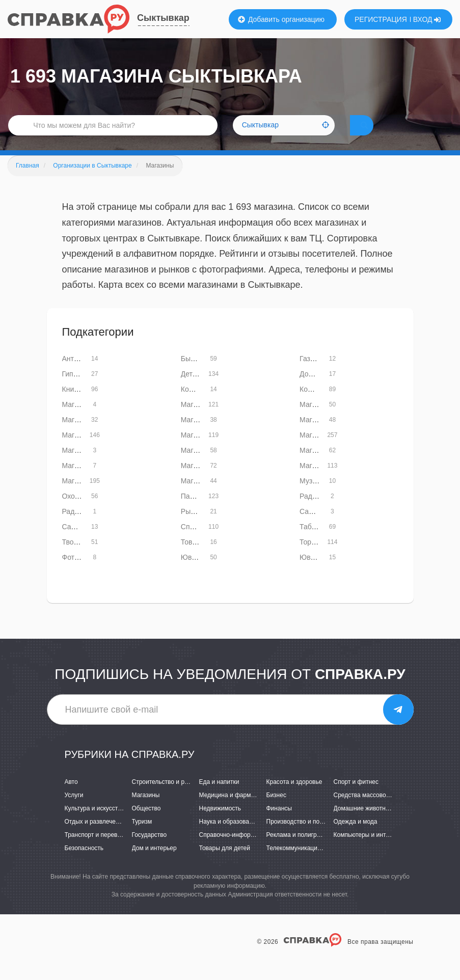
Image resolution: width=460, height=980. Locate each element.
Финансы (279, 823)
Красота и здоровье (294, 796)
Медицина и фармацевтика (238, 810)
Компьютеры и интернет (368, 850)
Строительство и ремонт (167, 796)
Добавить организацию (281, 19)
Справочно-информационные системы (254, 850)
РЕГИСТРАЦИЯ (381, 19)
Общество (146, 823)
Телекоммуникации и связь (305, 863)
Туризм (142, 836)
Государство (150, 850)
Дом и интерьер (154, 863)
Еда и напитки (219, 796)
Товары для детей (225, 863)
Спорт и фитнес (356, 796)
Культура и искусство (95, 823)
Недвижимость (220, 823)
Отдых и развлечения (95, 836)
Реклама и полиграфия (299, 850)
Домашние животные (364, 823)
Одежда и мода (356, 836)
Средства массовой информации (381, 810)
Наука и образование (229, 836)
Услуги (74, 810)
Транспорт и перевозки (97, 850)
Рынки (191, 526)
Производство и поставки (302, 836)
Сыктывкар (163, 18)
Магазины (146, 810)
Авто (71, 796)
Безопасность (84, 863)
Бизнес (276, 810)
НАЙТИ (378, 135)
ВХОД (427, 19)
